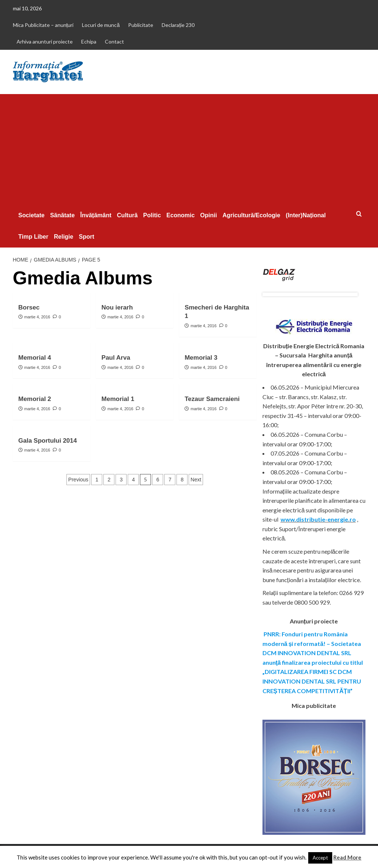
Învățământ (96, 215)
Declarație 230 (178, 25)
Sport (86, 237)
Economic (181, 215)
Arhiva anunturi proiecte (45, 42)
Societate (32, 215)
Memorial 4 (35, 358)
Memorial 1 (118, 399)
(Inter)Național (306, 215)
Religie (63, 237)
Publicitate (141, 25)
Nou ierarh (117, 307)
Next (196, 480)
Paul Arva (116, 358)
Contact (114, 42)
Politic (152, 215)
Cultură (127, 215)
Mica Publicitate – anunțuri (43, 25)
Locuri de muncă (101, 25)
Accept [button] (320, 858)
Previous (78, 480)
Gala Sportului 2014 (48, 441)
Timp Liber (34, 237)
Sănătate (63, 215)
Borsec (29, 307)
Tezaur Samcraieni (212, 399)
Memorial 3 (201, 358)
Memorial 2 (35, 399)
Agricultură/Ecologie (251, 215)
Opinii (208, 215)
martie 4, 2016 (37, 317)
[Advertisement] (189, 149)
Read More (347, 857)
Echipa (89, 42)
